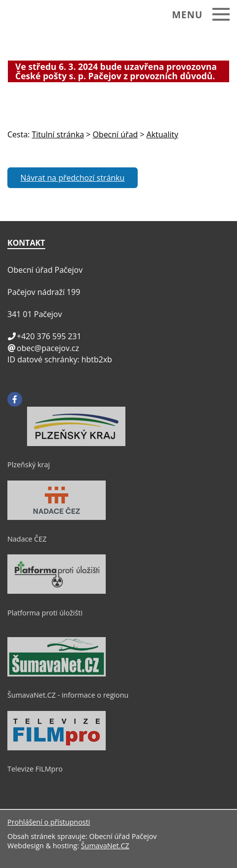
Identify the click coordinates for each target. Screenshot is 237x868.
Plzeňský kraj (29, 465)
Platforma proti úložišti (45, 613)
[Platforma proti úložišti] (57, 591)
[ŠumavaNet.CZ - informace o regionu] (57, 674)
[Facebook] (15, 399)
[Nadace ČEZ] (57, 517)
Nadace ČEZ (27, 539)
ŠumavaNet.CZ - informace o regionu (68, 695)
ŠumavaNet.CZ (105, 846)
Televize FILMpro (35, 769)
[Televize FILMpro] (57, 748)
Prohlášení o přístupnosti (49, 822)
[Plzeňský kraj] (76, 444)
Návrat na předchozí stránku (73, 178)
